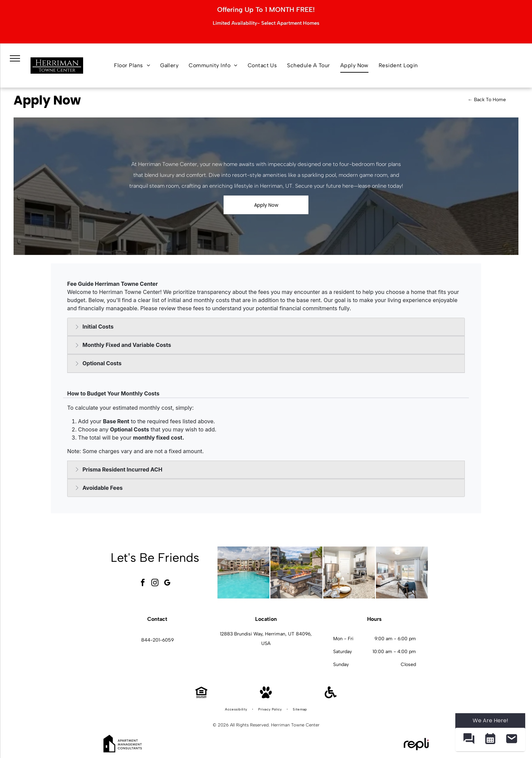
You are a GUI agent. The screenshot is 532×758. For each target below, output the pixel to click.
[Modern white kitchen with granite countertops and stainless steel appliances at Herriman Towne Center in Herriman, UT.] (349, 572)
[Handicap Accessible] (331, 696)
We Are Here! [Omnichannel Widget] (490, 720)
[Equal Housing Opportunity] (201, 696)
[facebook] (143, 584)
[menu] (15, 58)
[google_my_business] (167, 584)
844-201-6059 (157, 640)
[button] (469, 739)
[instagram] (155, 584)
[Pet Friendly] (266, 696)
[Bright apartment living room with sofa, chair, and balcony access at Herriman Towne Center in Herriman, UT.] (402, 572)
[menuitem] (132, 66)
